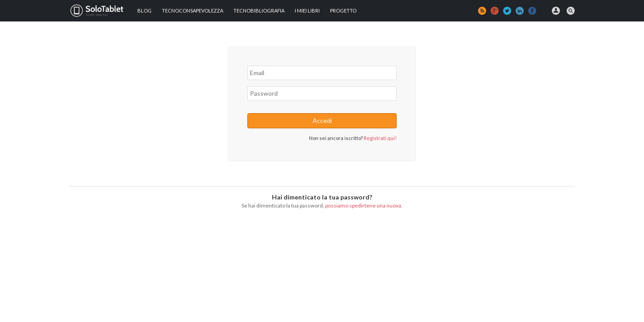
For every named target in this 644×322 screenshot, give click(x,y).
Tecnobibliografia (259, 11)
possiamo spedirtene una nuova (363, 205)
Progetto (343, 11)
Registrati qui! (380, 138)
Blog (144, 11)
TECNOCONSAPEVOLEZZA (193, 11)
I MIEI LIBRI (307, 11)
